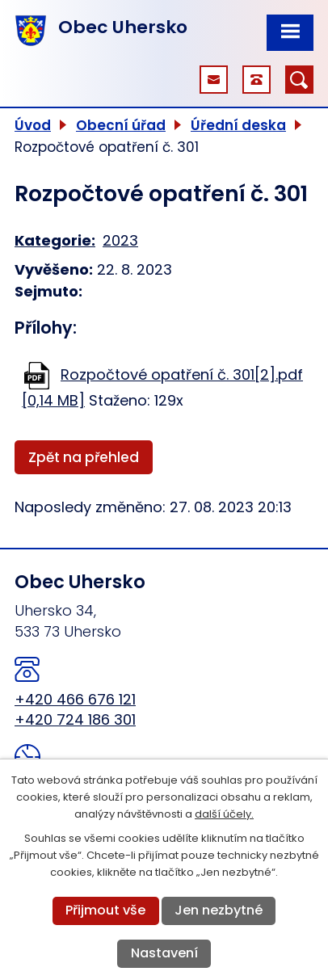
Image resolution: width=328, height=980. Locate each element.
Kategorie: (55, 240)
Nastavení (164, 953)
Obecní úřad (121, 125)
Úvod (33, 125)
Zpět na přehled (84, 457)
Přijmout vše (105, 910)
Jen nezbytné (219, 910)
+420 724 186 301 (75, 719)
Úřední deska (238, 125)
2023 (120, 240)
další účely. (224, 814)
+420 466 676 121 (75, 699)
